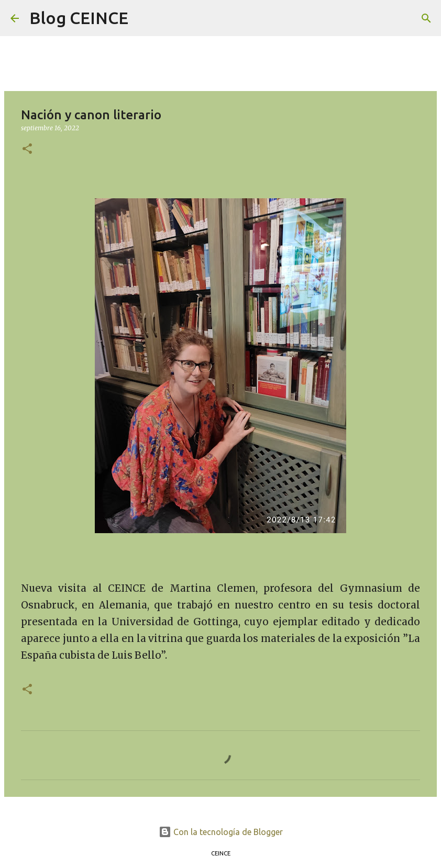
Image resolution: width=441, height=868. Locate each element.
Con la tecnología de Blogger (221, 832)
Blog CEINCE (79, 18)
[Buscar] (143, 18)
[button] (27, 149)
